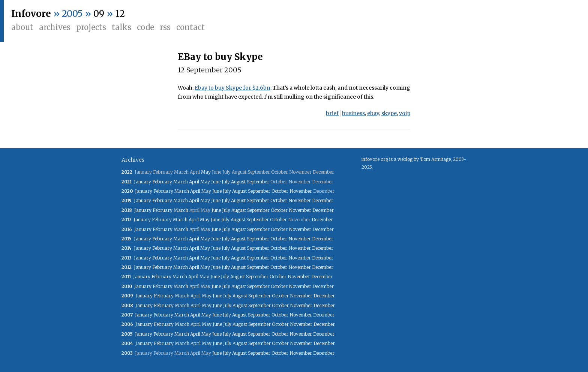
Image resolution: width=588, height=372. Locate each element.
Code (145, 27)
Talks (121, 27)
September (258, 182)
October (280, 191)
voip (405, 113)
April (194, 182)
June (216, 182)
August (238, 182)
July (226, 182)
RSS (165, 27)
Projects (91, 27)
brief (332, 113)
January (142, 182)
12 (120, 14)
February (162, 182)
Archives (55, 27)
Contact (190, 27)
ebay (373, 113)
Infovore (31, 14)
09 (99, 14)
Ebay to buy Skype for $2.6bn (232, 88)
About (22, 27)
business (353, 113)
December (323, 200)
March (181, 182)
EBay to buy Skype (220, 57)
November (301, 191)
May (206, 172)
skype (389, 113)
